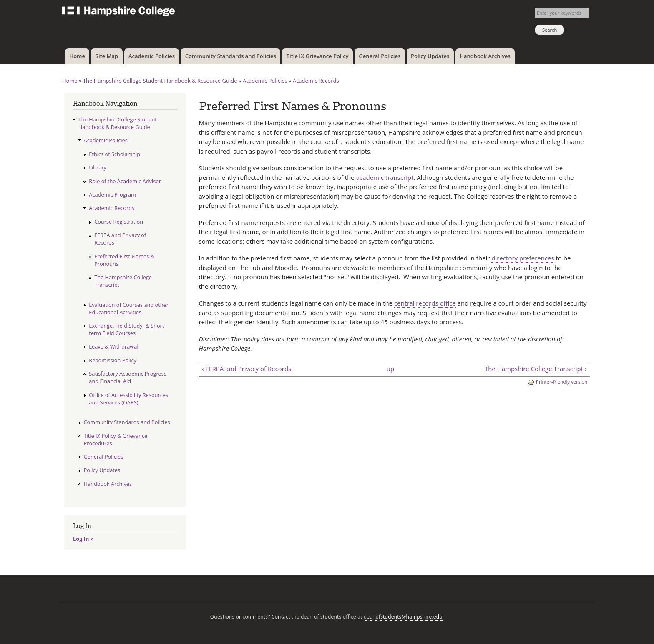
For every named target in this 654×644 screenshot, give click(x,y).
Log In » (83, 539)
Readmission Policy (113, 360)
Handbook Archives (485, 56)
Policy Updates (430, 56)
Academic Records (316, 81)
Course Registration (119, 222)
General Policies (380, 56)
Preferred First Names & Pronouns (124, 260)
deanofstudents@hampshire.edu (403, 617)
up (390, 369)
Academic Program (112, 194)
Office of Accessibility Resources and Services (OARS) (128, 399)
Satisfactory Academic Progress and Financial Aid (128, 377)
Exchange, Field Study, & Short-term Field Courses (127, 329)
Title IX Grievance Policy (318, 56)
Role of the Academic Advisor (125, 181)
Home (77, 56)
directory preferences (523, 258)
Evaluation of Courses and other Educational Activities (129, 308)
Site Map (107, 56)
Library (98, 167)
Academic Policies (152, 56)
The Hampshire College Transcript (123, 281)
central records (417, 303)
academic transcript (385, 177)
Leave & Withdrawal (113, 346)
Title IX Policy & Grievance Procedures (116, 439)
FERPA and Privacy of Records (120, 239)
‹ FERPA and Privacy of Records (247, 369)
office (448, 303)
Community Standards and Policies (231, 56)
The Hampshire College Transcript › (536, 369)
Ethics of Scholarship (114, 154)
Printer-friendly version (557, 382)
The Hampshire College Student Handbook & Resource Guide (160, 81)
